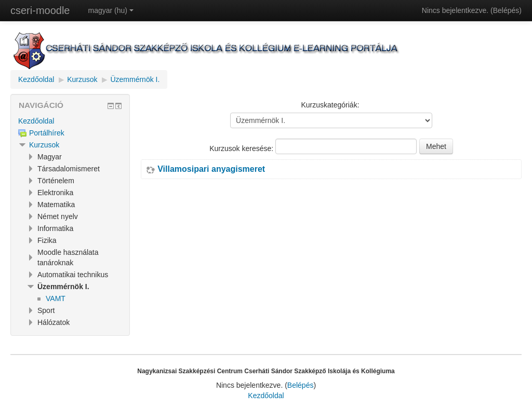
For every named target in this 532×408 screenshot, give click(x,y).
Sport (46, 310)
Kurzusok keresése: (242, 148)
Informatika (55, 228)
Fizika (47, 240)
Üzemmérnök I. (135, 79)
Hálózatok (54, 322)
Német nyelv (58, 216)
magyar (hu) (110, 10)
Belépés (506, 10)
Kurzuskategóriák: (330, 105)
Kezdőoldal (36, 79)
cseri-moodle (40, 10)
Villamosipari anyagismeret (211, 169)
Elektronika (55, 193)
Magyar (50, 157)
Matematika (56, 205)
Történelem (56, 181)
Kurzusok (82, 79)
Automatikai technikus (73, 275)
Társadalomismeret (69, 169)
